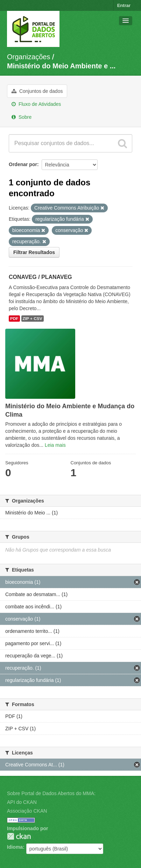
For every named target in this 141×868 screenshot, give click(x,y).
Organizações (29, 57)
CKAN (19, 836)
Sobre (22, 117)
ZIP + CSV (33, 319)
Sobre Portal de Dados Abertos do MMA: (51, 793)
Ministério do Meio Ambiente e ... (61, 66)
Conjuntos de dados (37, 91)
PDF (14, 319)
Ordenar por (23, 164)
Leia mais (55, 445)
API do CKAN (22, 802)
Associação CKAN (27, 811)
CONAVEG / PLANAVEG (40, 277)
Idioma (15, 847)
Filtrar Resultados (34, 252)
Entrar (124, 5)
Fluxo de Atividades (36, 104)
